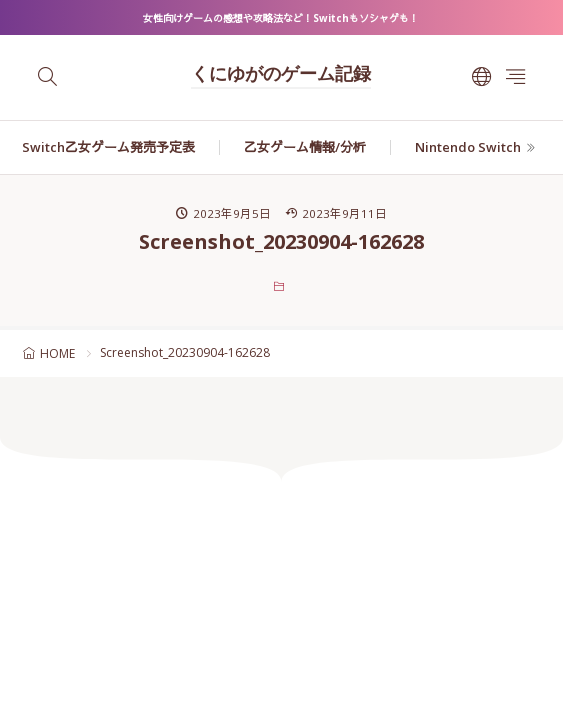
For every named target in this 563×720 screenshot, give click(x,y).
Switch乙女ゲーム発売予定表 (108, 147)
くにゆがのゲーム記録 (281, 76)
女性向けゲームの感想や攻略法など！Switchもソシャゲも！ (281, 18)
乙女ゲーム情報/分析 (305, 147)
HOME (57, 353)
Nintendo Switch (468, 147)
